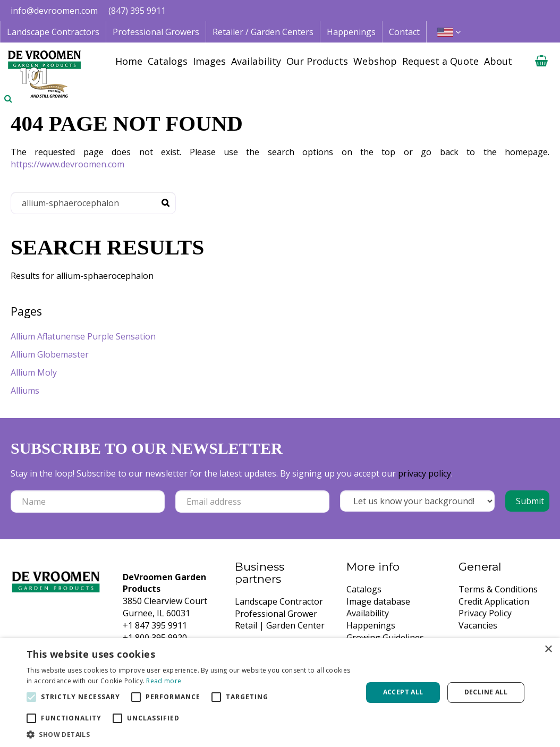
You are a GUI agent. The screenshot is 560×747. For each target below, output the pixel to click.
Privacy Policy (485, 613)
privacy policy (425, 473)
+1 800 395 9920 (155, 638)
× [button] (548, 650)
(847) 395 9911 (137, 11)
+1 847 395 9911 (155, 625)
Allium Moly (34, 372)
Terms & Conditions (498, 589)
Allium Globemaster (50, 354)
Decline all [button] (486, 692)
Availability (368, 613)
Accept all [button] (403, 692)
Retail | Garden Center (280, 625)
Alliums (25, 391)
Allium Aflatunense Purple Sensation (83, 336)
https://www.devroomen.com (67, 164)
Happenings (371, 625)
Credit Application (494, 601)
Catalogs (364, 589)
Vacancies (478, 625)
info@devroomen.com (54, 11)
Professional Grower (276, 614)
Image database (378, 601)
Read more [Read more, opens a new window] (164, 681)
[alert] (280, 693)
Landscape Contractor (279, 601)
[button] (190, 734)
